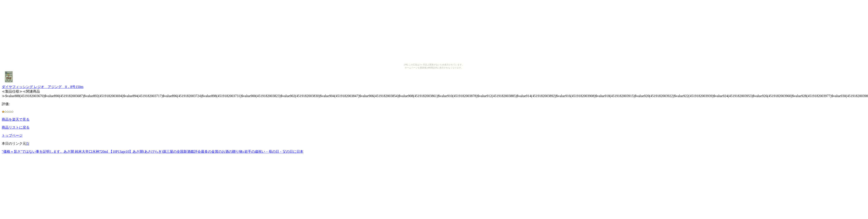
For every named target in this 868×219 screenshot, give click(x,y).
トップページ (12, 135)
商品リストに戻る (16, 127)
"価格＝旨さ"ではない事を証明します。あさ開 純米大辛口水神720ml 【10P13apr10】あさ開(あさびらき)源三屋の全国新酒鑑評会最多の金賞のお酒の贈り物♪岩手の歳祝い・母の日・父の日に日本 (153, 152)
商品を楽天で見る (16, 119)
